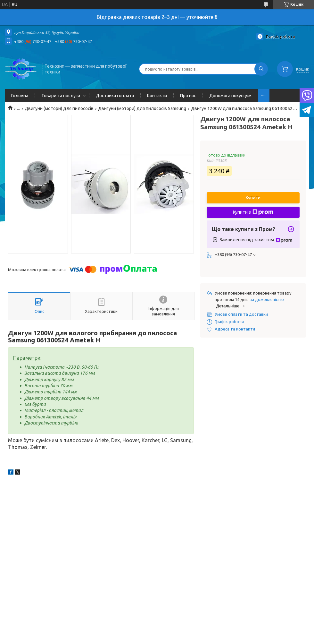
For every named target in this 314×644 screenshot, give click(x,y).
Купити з (253, 212)
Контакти (157, 96)
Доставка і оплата (115, 96)
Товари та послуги (61, 96)
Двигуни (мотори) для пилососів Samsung (142, 108)
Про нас (188, 96)
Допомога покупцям (230, 96)
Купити (253, 198)
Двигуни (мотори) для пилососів (59, 108)
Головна (20, 96)
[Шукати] (261, 69)
